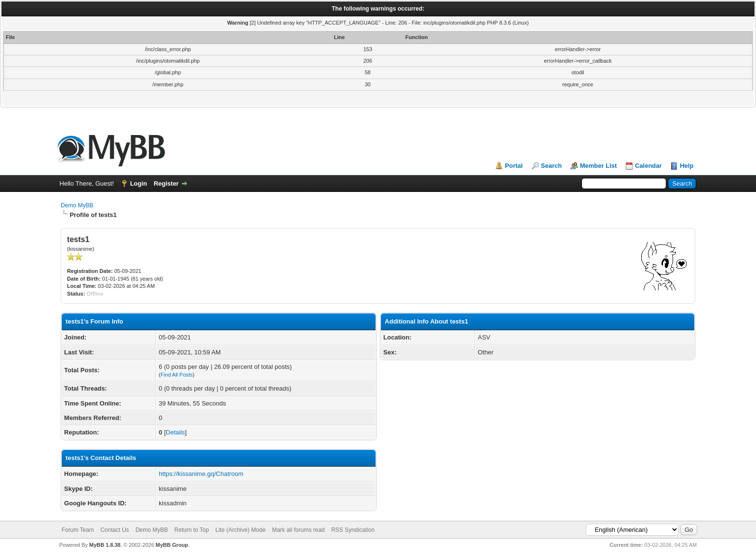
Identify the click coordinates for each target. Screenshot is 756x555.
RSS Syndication (353, 530)
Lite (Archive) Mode (241, 530)
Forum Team (78, 530)
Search (551, 166)
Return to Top (192, 530)
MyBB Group (172, 545)
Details (175, 432)
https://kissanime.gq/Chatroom (201, 474)
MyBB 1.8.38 (105, 545)
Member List (599, 166)
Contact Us (115, 530)
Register (166, 183)
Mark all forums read (298, 530)
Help (687, 166)
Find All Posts (177, 375)
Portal (514, 166)
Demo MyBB (77, 205)
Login (139, 183)
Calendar (648, 166)
